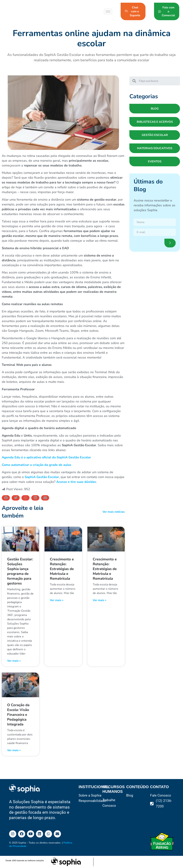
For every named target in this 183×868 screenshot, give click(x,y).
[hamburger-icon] (108, 12)
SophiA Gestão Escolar (42, 477)
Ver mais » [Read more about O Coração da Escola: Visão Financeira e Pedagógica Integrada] (14, 750)
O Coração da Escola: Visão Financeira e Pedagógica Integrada (18, 715)
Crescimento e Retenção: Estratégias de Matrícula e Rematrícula (62, 569)
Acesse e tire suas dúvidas (76, 482)
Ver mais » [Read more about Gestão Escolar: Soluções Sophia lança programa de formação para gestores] (14, 661)
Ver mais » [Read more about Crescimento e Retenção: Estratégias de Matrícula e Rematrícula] (57, 600)
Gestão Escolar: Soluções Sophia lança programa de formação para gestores (20, 571)
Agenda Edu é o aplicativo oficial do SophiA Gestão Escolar (46, 457)
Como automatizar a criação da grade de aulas (37, 465)
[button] (6, 498)
